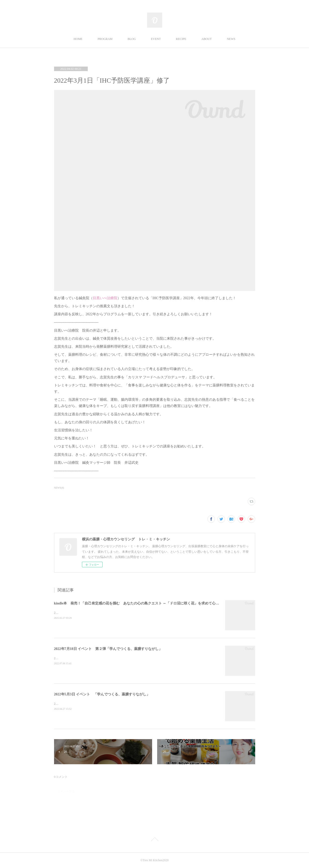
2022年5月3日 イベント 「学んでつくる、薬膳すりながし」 (102, 694)
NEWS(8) (59, 488)
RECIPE (181, 39)
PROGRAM (105, 39)
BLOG (132, 39)
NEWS (231, 39)
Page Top (154, 840)
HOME (78, 39)
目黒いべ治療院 (105, 298)
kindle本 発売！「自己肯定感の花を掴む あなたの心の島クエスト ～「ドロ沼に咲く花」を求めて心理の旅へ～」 (145, 603)
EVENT (156, 39)
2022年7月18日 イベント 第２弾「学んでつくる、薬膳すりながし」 (108, 649)
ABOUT (207, 39)
